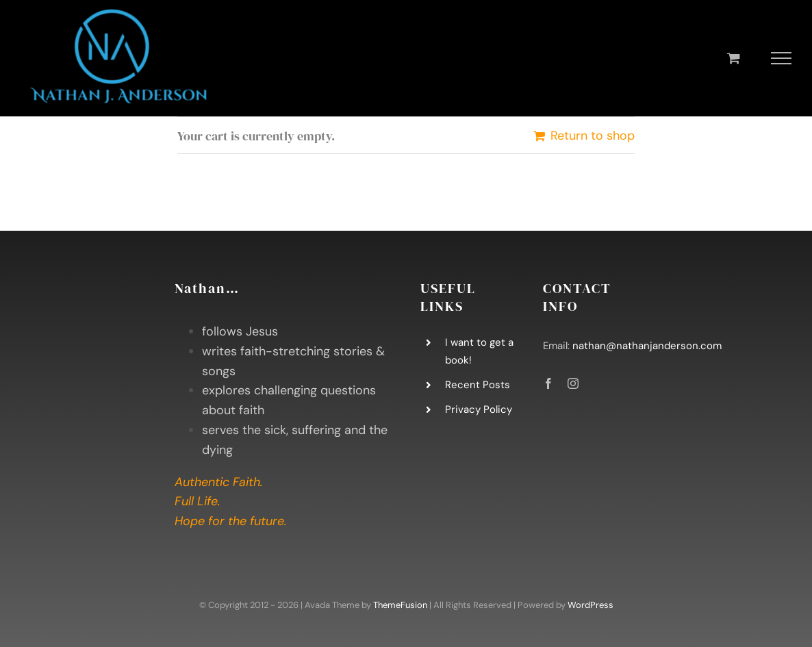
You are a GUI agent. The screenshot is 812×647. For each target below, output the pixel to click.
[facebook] (548, 383)
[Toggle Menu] (782, 58)
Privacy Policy (479, 409)
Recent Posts (478, 385)
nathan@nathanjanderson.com (647, 346)
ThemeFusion (400, 605)
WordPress (591, 605)
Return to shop (593, 136)
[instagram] (573, 383)
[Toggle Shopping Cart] (734, 58)
